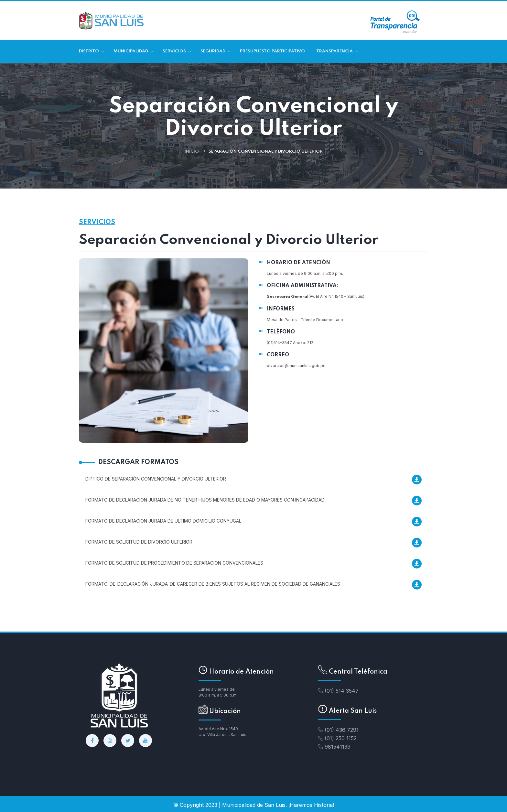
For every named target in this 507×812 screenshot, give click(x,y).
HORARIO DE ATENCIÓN (298, 263)
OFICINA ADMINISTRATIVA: (302, 286)
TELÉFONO (281, 332)
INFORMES (281, 309)
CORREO (278, 355)
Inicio (192, 152)
